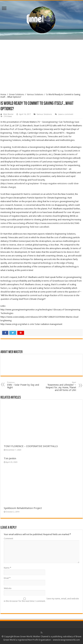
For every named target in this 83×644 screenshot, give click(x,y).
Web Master (8, 114)
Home (3, 94)
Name (7, 568)
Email (7, 578)
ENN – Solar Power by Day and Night (24, 385)
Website (8, 588)
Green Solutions (17, 94)
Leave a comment (66, 114)
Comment (8, 538)
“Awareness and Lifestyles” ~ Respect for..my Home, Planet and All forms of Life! (59, 386)
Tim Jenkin (10, 458)
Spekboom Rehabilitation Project (23, 508)
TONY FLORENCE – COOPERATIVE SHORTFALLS (31, 446)
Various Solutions (35, 94)
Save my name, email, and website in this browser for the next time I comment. (41, 600)
